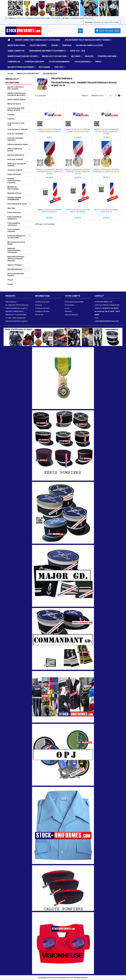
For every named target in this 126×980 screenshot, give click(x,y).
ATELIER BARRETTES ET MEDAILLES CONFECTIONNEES (88, 40)
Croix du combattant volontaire (15, 139)
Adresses (68, 311)
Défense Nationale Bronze (15, 150)
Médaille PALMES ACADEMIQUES (14, 199)
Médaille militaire (14, 193)
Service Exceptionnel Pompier (16, 275)
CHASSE (54, 45)
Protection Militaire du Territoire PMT (16, 237)
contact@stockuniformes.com (81, 18)
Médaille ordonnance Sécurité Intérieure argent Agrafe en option (78, 172)
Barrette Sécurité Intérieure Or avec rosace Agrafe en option (106, 132)
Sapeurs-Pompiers (15, 265)
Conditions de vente (42, 302)
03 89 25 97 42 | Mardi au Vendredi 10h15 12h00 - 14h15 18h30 (38, 18)
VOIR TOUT (59, 67)
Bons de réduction (71, 315)
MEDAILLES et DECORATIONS (54, 56)
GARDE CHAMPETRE (16, 51)
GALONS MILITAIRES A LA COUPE (89, 45)
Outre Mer (11, 208)
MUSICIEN (89, 56)
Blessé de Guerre (14, 104)
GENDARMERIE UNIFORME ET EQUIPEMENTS (47, 51)
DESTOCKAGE (44, 67)
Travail (10, 280)
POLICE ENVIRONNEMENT (59, 62)
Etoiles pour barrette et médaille (16, 165)
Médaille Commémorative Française (14, 181)
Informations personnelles (74, 302)
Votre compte (72, 296)
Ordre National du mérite (17, 204)
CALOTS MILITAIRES (38, 45)
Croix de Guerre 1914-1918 (16, 124)
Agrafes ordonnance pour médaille (16, 88)
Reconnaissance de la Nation (16, 243)
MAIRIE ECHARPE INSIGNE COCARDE (23, 56)
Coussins (11, 119)
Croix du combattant (15, 134)
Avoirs (67, 308)
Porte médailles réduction (14, 230)
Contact (99, 296)
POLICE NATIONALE (83, 62)
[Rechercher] (63, 31)
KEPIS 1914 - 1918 (78, 51)
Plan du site (39, 315)
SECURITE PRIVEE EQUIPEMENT (21, 67)
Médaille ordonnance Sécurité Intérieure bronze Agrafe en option (49, 172)
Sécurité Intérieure (15, 269)
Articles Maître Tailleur (17, 99)
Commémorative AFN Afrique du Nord (16, 109)
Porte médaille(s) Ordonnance (14, 218)
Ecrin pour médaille (15, 159)
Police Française (14, 212)
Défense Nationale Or (16, 155)
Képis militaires (11, 302)
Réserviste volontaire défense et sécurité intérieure (16, 259)
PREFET (98, 62)
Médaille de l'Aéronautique (13, 188)
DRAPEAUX (67, 45)
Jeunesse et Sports (15, 170)
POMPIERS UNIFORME (107, 56)
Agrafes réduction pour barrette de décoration (17, 94)
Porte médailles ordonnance (14, 224)
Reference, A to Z (102, 96)
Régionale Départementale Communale (14, 250)
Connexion (97, 22)
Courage (11, 114)
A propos (39, 305)
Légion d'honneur (14, 174)
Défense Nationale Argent (18, 144)
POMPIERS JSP (14, 62)
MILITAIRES (76, 56)
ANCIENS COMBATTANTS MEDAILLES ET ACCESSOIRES (37, 40)
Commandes (69, 305)
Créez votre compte (112, 22)
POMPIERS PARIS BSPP (35, 62)
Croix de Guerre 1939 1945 (18, 129)
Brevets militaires (16, 45)
